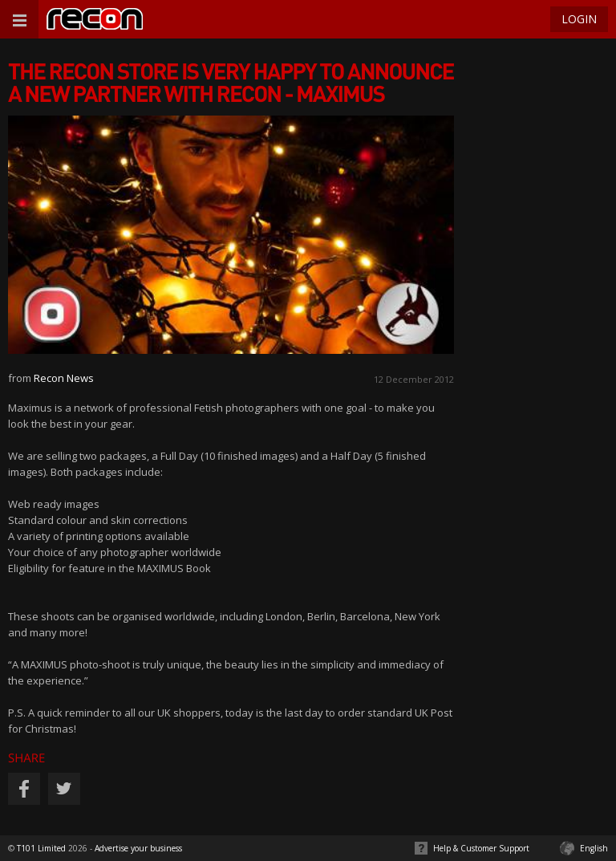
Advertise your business (138, 848)
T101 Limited (41, 848)
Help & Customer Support (481, 848)
